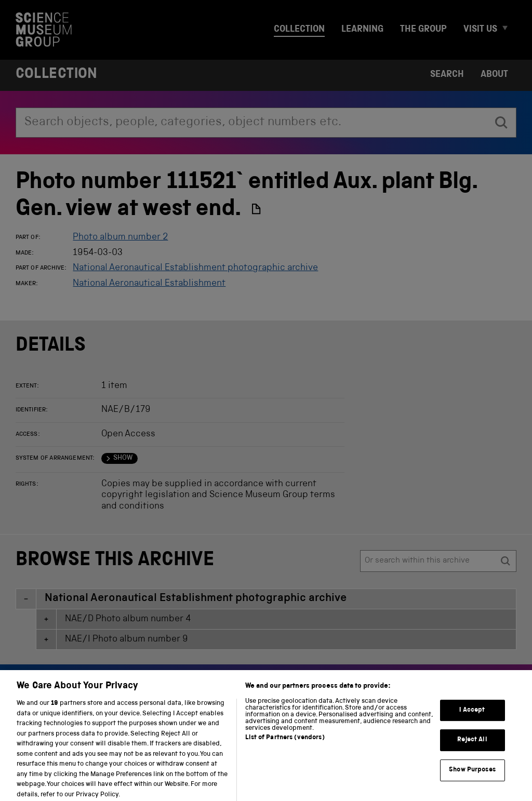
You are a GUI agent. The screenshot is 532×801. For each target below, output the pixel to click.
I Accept (472, 717)
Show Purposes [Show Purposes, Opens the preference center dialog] (472, 777)
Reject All (472, 747)
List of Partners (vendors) (285, 745)
